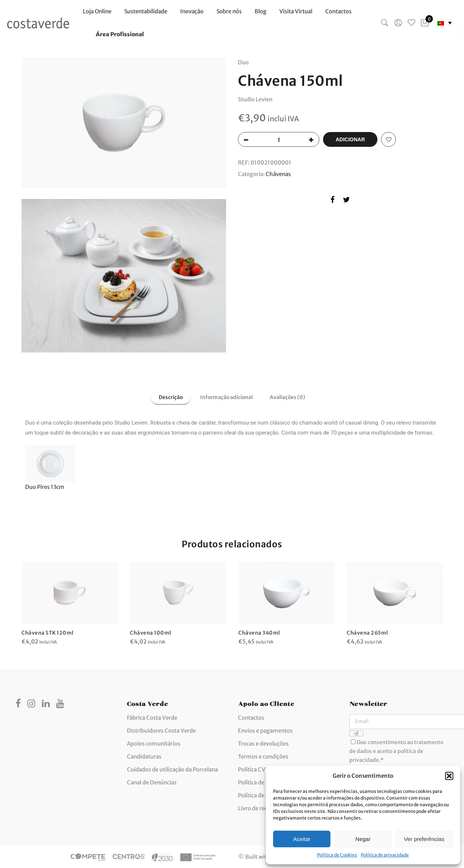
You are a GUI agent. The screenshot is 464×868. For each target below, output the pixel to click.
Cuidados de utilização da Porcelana (172, 769)
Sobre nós (229, 11)
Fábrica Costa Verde (152, 717)
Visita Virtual (296, 11)
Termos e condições (263, 756)
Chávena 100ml (151, 632)
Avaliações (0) (290, 397)
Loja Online (97, 11)
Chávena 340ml (260, 632)
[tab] (168, 397)
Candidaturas (144, 756)
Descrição (168, 397)
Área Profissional (120, 34)
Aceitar (302, 839)
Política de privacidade (385, 855)
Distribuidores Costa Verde (161, 730)
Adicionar (350, 139)
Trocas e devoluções (263, 743)
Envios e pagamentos (265, 730)
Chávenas (278, 173)
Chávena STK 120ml (48, 632)
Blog (260, 11)
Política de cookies (261, 795)
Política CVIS (254, 769)
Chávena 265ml (368, 632)
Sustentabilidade (146, 11)
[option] (70, 603)
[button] (449, 776)
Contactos (338, 11)
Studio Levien (255, 99)
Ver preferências (424, 839)
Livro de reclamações (265, 808)
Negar (363, 839)
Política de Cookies (337, 855)
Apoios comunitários (154, 743)
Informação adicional (226, 397)
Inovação (192, 11)
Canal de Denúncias (152, 782)
